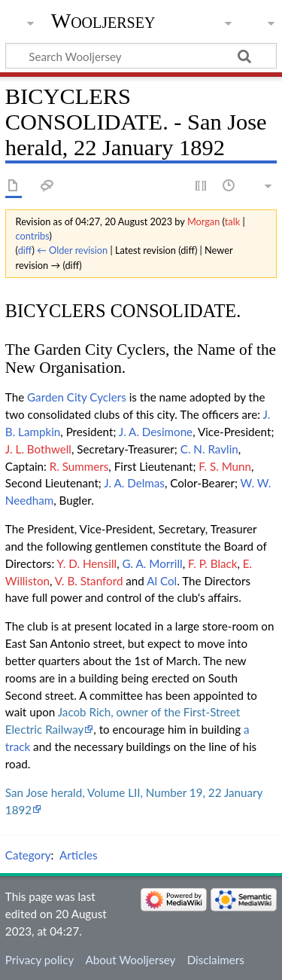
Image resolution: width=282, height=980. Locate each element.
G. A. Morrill (153, 563)
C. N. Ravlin (209, 449)
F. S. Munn (225, 466)
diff (25, 250)
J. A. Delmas (134, 483)
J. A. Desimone (156, 432)
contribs (33, 236)
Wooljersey (103, 21)
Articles (79, 855)
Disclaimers (216, 960)
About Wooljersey (130, 960)
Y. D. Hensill (87, 563)
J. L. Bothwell (38, 449)
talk (232, 221)
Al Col (162, 581)
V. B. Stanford (89, 581)
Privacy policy (39, 960)
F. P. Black (212, 563)
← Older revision (72, 250)
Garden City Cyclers (77, 397)
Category (28, 855)
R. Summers (79, 466)
